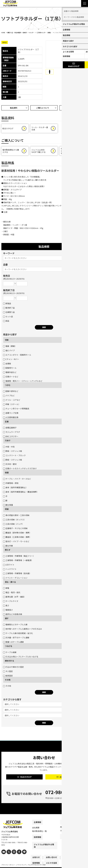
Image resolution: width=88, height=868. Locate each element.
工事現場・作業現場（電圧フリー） (19, 556)
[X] (8, 856)
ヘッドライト (10, 570)
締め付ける (10, 661)
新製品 (7, 304)
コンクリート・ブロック (14, 456)
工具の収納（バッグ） (13, 524)
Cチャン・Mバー (11, 360)
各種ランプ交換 (11, 413)
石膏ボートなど (11, 377)
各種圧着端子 (10, 428)
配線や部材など (11, 392)
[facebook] (17, 856)
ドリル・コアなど (12, 400)
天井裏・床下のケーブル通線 (16, 638)
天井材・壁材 (10, 465)
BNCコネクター (11, 437)
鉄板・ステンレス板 (13, 452)
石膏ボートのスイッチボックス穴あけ (20, 469)
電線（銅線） (10, 347)
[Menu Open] (85, 3)
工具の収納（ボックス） (14, 520)
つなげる (9, 647)
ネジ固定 (8, 672)
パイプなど (9, 396)
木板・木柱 (9, 447)
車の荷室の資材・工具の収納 (16, 516)
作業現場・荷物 (11, 484)
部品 (6, 321)
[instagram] (13, 856)
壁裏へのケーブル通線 (13, 642)
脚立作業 (8, 546)
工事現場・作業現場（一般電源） (18, 561)
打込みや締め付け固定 (13, 667)
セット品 (8, 317)
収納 (7, 510)
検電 (6, 589)
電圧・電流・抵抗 (12, 593)
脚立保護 (8, 505)
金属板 (7, 364)
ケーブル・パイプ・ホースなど (17, 479)
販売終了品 (9, 308)
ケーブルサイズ (11, 602)
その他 (8, 680)
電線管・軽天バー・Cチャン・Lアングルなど (23, 381)
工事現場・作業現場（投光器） (17, 574)
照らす (8, 550)
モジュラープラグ (12, 433)
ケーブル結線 (10, 653)
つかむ (8, 386)
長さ (6, 606)
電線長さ (8, 610)
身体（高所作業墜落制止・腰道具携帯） (21, 492)
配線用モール (10, 368)
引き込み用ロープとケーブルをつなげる (21, 657)
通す (7, 619)
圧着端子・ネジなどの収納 (15, 529)
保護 (7, 473)
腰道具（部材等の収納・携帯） (17, 533)
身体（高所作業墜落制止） (15, 488)
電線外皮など (10, 373)
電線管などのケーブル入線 (15, 625)
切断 (7, 340)
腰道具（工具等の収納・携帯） (17, 538)
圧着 (7, 422)
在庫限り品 (9, 313)
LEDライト (9, 565)
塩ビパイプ (9, 351)
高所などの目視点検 (13, 615)
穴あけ (8, 441)
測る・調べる (10, 582)
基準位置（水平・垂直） (14, 597)
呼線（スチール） (12, 405)
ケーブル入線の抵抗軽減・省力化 (18, 634)
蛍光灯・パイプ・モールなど (16, 542)
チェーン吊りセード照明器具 (16, 409)
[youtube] (3, 856)
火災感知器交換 (11, 418)
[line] (22, 856)
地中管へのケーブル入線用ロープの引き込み (23, 629)
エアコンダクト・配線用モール (17, 355)
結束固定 (8, 676)
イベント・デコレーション (15, 578)
